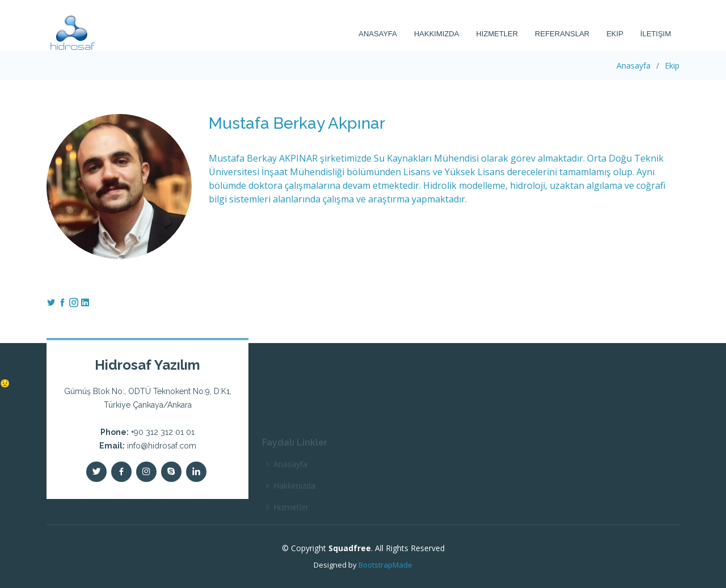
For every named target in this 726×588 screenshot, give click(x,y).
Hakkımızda (436, 34)
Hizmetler (497, 34)
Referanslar (562, 34)
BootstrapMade (385, 565)
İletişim (656, 34)
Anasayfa (378, 34)
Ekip (615, 34)
